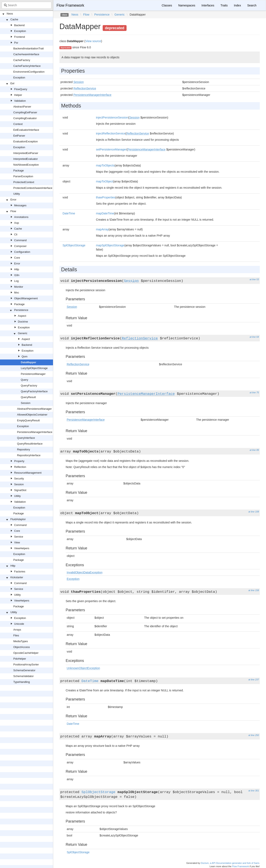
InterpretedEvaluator (26, 159)
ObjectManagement (26, 298)
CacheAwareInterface (26, 54)
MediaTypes (21, 641)
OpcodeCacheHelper (26, 653)
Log (16, 281)
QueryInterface (26, 438)
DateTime (69, 213)
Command (20, 240)
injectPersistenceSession (112, 117)
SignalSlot (20, 490)
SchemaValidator (23, 676)
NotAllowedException (26, 165)
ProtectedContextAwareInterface (33, 188)
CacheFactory (22, 60)
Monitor (19, 287)
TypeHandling (22, 682)
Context (18, 124)
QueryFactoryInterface (34, 391)
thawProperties (106, 197)
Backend (19, 25)
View (17, 542)
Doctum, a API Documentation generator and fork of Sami (230, 863)
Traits (224, 5)
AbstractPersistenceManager (34, 409)
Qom (25, 356)
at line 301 (254, 791)
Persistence (21, 310)
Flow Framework (70, 5)
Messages (20, 205)
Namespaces (187, 5)
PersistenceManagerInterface (35, 432)
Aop (17, 223)
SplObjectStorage (74, 245)
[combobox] (26, 5)
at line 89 (254, 450)
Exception (20, 31)
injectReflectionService (111, 133)
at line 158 (254, 590)
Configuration (22, 252)
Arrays (17, 630)
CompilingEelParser (25, 112)
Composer (20, 246)
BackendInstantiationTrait (28, 48)
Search (252, 5)
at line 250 (254, 735)
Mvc (17, 293)
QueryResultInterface (30, 444)
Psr (16, 43)
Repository (23, 449)
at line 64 (254, 337)
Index (237, 5)
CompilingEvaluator (25, 118)
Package (19, 171)
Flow (13, 211)
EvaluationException (26, 141)
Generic (23, 333)
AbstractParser (22, 107)
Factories (20, 572)
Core (17, 258)
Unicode (19, 624)
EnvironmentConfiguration (29, 72)
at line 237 (254, 680)
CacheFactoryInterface (27, 66)
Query (24, 380)
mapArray (102, 229)
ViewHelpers (22, 548)
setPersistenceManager (111, 149)
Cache (14, 19)
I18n (17, 275)
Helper (18, 95)
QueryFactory (29, 386)
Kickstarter (17, 577)
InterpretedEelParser (26, 153)
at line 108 (254, 512)
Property (19, 461)
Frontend (20, 37)
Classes (167, 5)
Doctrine (23, 322)
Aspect (22, 316)
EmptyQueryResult (28, 420)
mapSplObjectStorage (110, 245)
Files (16, 635)
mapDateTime (105, 213)
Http (17, 269)
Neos (10, 14)
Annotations (21, 217)
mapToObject (105, 181)
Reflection (20, 467)
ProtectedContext (24, 182)
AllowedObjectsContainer (32, 415)
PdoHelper (20, 659)
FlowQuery (21, 89)
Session (26, 403)
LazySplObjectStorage (34, 368)
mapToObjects (105, 165)
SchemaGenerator (24, 670)
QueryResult (28, 397)
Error (13, 200)
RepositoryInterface (29, 455)
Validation (20, 101)
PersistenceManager (33, 374)
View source (93, 41)
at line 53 (254, 279)
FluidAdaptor (18, 519)
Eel (12, 83)
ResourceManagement (28, 473)
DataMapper (28, 362)
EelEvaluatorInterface (26, 130)
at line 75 (254, 392)
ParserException (23, 176)
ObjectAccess (22, 647)
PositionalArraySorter (26, 664)
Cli (16, 234)
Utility (17, 194)
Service (19, 537)
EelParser (19, 136)
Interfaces (208, 5)
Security (19, 479)
